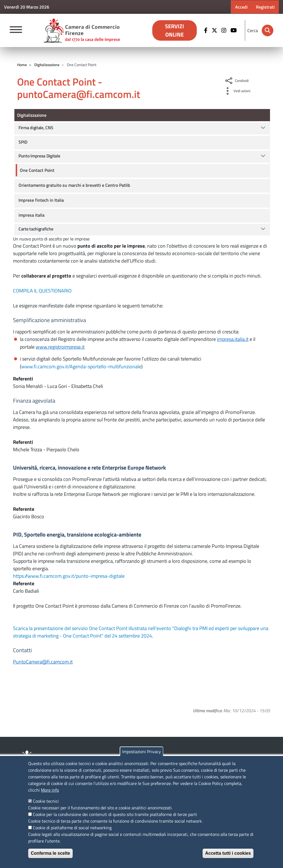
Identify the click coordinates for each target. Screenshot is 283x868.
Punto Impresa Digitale (39, 156)
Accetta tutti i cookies (228, 853)
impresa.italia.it (233, 339)
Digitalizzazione (47, 65)
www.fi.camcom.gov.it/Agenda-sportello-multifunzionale (81, 366)
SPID (23, 142)
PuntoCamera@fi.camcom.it (43, 662)
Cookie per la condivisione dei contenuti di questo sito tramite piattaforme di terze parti (115, 814)
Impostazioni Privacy (141, 752)
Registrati (265, 7)
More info (50, 790)
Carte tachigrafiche (36, 229)
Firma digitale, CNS (36, 128)
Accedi (241, 7)
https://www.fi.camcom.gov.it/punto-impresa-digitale (69, 576)
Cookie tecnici (46, 801)
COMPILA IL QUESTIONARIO (42, 291)
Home (22, 65)
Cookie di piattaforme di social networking (72, 828)
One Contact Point (37, 170)
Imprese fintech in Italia (41, 200)
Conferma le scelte (50, 853)
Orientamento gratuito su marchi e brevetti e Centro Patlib (74, 185)
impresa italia (32, 215)
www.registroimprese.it (60, 347)
